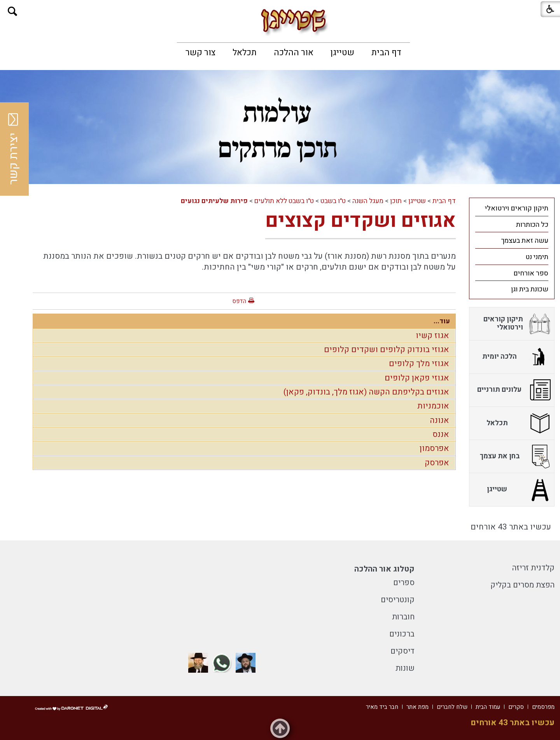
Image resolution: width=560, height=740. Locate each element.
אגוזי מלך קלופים (419, 364)
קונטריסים (398, 600)
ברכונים (402, 634)
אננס (441, 434)
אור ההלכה (294, 53)
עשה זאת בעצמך (525, 241)
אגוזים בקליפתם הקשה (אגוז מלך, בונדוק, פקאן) (366, 392)
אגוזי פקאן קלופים (417, 378)
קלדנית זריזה (533, 568)
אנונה (439, 420)
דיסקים (402, 651)
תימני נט (537, 257)
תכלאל (245, 53)
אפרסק (437, 463)
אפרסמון (434, 448)
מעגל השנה (368, 201)
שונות (405, 668)
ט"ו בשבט (333, 201)
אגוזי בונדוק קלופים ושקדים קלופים (387, 350)
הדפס (239, 301)
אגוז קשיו (432, 336)
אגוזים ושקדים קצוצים (360, 221)
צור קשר (200, 53)
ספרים (404, 583)
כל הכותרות (532, 225)
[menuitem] (386, 53)
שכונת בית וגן (530, 289)
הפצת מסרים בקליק (522, 585)
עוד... (442, 321)
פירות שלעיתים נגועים (214, 201)
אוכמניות (433, 406)
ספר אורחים (531, 273)
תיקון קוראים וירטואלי (517, 208)
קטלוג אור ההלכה (384, 569)
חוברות (403, 617)
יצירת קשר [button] (14, 149)
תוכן (396, 201)
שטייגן (342, 53)
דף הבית (386, 53)
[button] (13, 11)
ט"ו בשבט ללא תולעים (284, 201)
